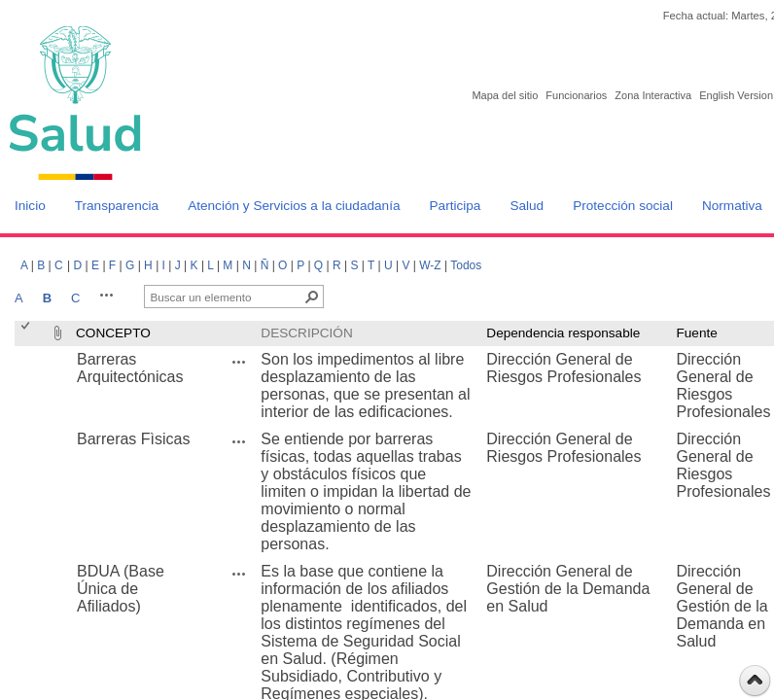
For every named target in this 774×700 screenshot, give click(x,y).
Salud (527, 206)
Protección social (623, 206)
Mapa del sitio (505, 95)
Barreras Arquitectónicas (130, 368)
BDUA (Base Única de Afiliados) (121, 589)
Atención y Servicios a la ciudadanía (294, 206)
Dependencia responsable (563, 333)
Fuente (696, 333)
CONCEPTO (113, 333)
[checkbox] (27, 333)
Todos (466, 265)
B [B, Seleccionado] (47, 298)
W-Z (430, 265)
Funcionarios (576, 95)
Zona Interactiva (653, 95)
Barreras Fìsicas (133, 439)
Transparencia (117, 206)
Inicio (30, 206)
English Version (736, 95)
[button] (107, 295)
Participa (456, 206)
